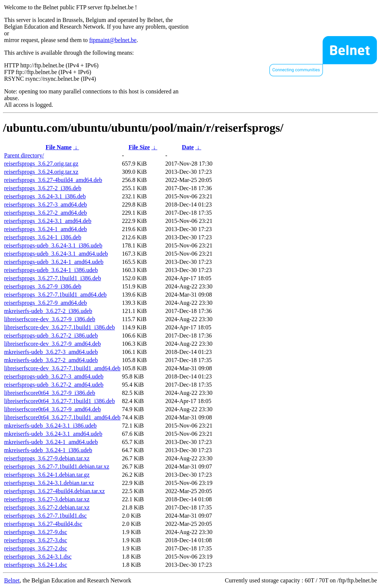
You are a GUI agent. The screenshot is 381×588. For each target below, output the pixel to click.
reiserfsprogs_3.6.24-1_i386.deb (43, 237)
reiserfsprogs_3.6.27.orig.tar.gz (41, 164)
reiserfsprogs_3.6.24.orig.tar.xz (41, 172)
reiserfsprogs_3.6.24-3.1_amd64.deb (48, 221)
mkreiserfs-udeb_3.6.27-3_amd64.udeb (51, 352)
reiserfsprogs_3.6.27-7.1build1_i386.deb (52, 278)
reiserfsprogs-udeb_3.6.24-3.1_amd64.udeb (56, 254)
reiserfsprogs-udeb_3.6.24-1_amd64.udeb (54, 262)
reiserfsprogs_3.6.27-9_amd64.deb (46, 303)
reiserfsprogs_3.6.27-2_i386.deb (43, 188)
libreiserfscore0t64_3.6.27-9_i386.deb (50, 393)
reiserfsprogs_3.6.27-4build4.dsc (43, 524)
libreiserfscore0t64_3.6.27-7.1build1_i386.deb (60, 401)
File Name (59, 147)
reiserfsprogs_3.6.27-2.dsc (36, 548)
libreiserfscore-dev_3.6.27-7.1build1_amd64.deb (62, 368)
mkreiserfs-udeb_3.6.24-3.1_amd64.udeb (53, 434)
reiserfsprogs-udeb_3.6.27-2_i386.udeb (51, 335)
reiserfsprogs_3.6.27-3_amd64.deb (46, 204)
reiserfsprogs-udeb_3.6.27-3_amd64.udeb (54, 376)
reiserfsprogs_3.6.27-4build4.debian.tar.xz (55, 491)
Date (188, 147)
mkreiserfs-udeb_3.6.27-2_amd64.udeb (51, 360)
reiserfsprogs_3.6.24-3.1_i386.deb (45, 196)
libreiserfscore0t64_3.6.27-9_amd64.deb (52, 409)
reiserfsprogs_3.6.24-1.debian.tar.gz (47, 475)
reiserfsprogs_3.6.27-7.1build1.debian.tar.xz (57, 466)
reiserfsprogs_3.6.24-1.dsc (36, 565)
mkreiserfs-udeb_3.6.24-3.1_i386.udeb (50, 426)
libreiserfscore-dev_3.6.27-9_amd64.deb (52, 344)
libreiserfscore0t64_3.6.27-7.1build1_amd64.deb (62, 417)
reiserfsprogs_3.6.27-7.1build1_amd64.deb (55, 295)
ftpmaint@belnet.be (113, 40)
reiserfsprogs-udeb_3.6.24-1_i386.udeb (51, 270)
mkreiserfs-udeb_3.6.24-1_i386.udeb (48, 450)
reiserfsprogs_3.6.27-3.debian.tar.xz (47, 499)
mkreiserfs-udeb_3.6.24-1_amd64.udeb (51, 442)
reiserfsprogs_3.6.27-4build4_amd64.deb (53, 180)
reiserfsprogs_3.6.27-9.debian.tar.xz (47, 458)
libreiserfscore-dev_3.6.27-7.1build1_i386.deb (60, 327)
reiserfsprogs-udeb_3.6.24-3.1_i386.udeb (53, 245)
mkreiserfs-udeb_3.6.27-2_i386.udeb (48, 311)
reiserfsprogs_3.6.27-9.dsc (36, 532)
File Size (139, 147)
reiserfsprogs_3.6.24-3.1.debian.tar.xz (49, 483)
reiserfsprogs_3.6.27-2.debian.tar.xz (47, 507)
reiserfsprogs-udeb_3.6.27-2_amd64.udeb (54, 385)
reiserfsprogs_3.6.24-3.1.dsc (38, 557)
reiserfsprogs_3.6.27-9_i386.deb (43, 286)
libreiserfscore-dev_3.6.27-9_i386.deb (50, 319)
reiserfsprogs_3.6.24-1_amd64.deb (46, 229)
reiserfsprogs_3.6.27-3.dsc (36, 540)
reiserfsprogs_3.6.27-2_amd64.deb (46, 213)
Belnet (12, 580)
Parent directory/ (24, 155)
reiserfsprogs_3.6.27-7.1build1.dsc (45, 516)
